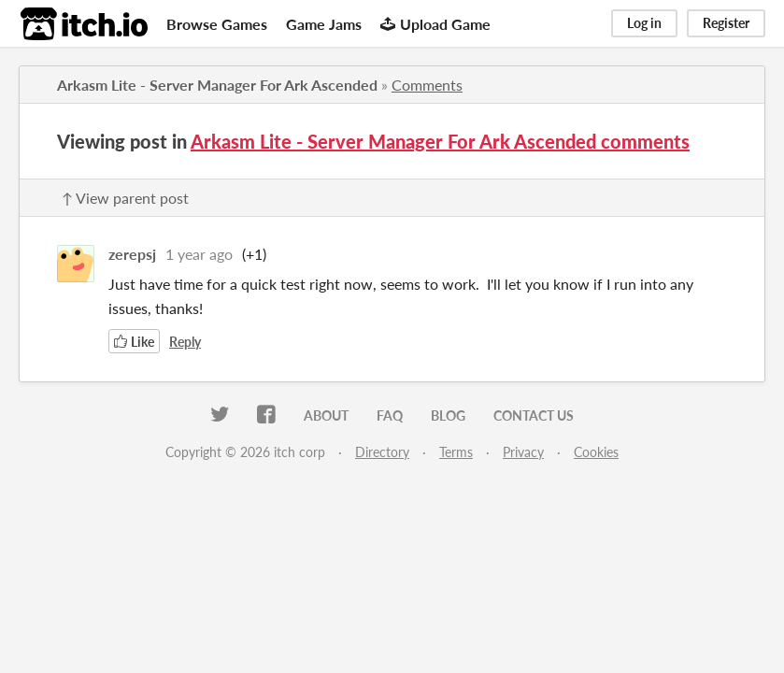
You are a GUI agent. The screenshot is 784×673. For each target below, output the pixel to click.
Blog (448, 415)
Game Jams (324, 24)
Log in (644, 23)
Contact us (534, 415)
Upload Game (435, 24)
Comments (427, 85)
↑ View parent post (125, 198)
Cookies (596, 452)
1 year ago (199, 254)
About (326, 415)
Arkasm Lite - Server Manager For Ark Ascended (217, 85)
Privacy (523, 452)
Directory (382, 452)
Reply (185, 342)
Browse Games (217, 24)
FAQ (390, 415)
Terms (456, 452)
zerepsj (132, 254)
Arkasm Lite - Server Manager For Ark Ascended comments (440, 141)
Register (726, 23)
